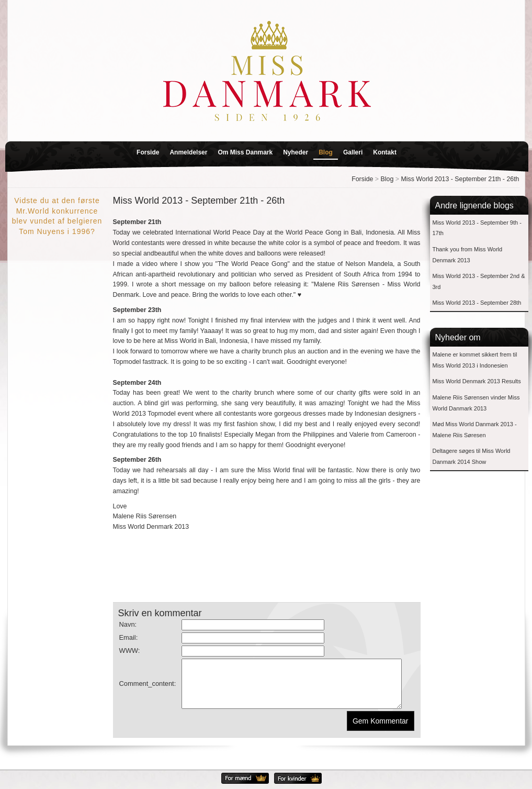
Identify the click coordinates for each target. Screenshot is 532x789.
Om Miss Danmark (245, 152)
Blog (326, 152)
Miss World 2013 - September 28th (477, 303)
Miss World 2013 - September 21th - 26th (460, 179)
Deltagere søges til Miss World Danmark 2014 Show (472, 456)
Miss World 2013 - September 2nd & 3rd (479, 281)
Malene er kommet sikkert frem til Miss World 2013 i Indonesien (475, 360)
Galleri (353, 152)
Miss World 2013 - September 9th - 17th (477, 228)
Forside (148, 152)
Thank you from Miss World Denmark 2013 (468, 255)
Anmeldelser (188, 152)
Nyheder (296, 152)
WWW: (130, 651)
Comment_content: (148, 688)
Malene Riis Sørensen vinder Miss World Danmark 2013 (476, 403)
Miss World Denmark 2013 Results (477, 381)
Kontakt (385, 152)
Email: (129, 637)
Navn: (128, 624)
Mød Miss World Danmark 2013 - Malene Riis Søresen (475, 430)
